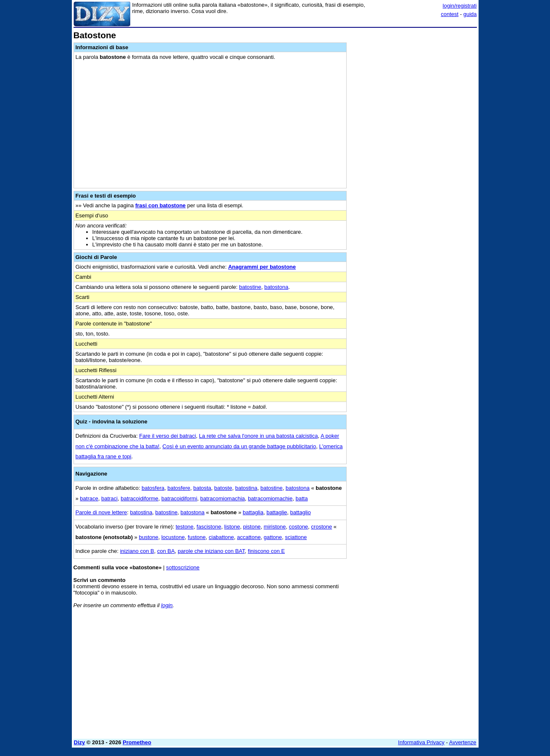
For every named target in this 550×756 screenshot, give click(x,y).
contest (450, 14)
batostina (246, 488)
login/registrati (460, 6)
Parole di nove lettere (101, 512)
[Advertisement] (414, 157)
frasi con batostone (161, 205)
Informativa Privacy (421, 742)
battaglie (277, 512)
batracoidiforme (139, 498)
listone (232, 527)
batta (301, 498)
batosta (202, 488)
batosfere (179, 488)
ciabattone (221, 537)
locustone (173, 537)
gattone (273, 537)
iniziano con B (137, 551)
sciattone (296, 537)
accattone (249, 537)
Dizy (80, 742)
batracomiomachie (270, 498)
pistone (252, 527)
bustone (148, 537)
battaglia (253, 512)
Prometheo (137, 742)
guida (470, 14)
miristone (275, 527)
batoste (223, 488)
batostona (276, 287)
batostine (250, 287)
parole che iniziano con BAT (211, 551)
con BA (166, 551)
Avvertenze (463, 742)
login (167, 605)
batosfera (153, 488)
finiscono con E (266, 551)
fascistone (209, 527)
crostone (321, 527)
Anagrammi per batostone (262, 267)
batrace (89, 498)
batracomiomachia (223, 498)
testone (185, 527)
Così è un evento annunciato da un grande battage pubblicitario (239, 446)
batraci (109, 498)
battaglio (301, 512)
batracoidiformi (179, 498)
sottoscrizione (183, 567)
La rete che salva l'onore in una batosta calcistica (259, 436)
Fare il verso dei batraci (167, 436)
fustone (197, 537)
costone (299, 527)
